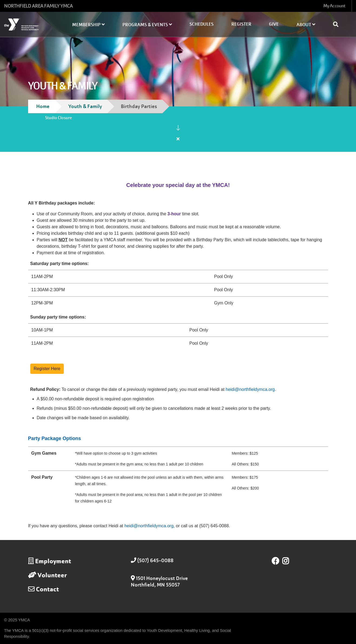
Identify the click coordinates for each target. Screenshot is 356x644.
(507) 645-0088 (155, 560)
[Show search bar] (338, 24)
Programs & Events (147, 25)
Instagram (289, 561)
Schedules (202, 24)
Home (43, 106)
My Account (334, 6)
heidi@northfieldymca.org (149, 526)
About (306, 25)
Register (241, 24)
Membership (88, 25)
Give (274, 24)
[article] (178, 135)
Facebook (275, 561)
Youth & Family (85, 106)
